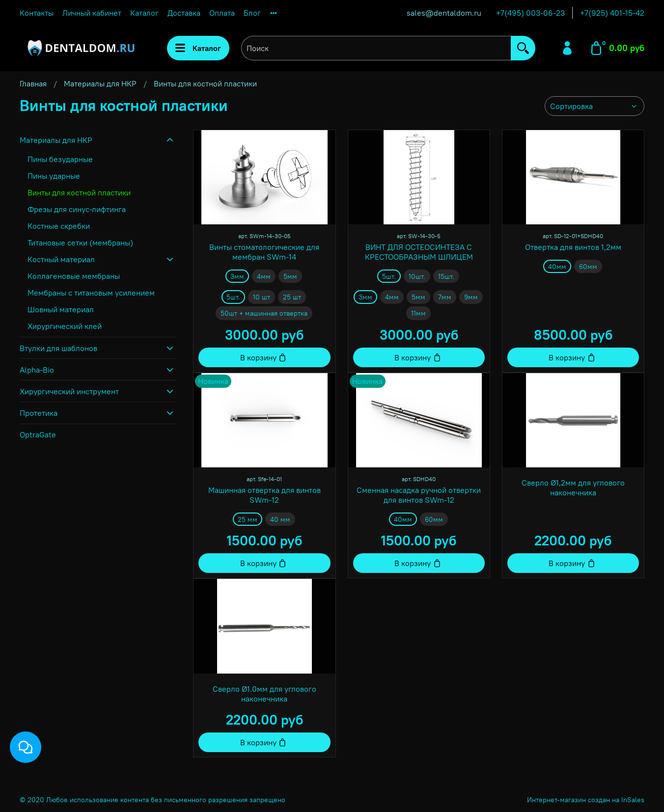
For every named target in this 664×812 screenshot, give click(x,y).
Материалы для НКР (100, 83)
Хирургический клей (65, 326)
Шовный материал (61, 309)
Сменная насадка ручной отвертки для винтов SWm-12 (419, 495)
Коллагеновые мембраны (74, 276)
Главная (33, 83)
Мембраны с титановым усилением (91, 293)
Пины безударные (60, 159)
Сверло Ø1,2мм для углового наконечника (573, 487)
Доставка (184, 13)
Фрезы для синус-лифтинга (77, 209)
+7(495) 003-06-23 (530, 13)
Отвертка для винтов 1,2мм (573, 247)
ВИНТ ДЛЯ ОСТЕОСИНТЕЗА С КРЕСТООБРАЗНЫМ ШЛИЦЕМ (419, 252)
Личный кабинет (92, 13)
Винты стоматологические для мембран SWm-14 (264, 252)
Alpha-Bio (37, 370)
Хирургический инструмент (69, 391)
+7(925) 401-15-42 (612, 13)
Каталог (144, 13)
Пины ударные (54, 176)
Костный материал (61, 259)
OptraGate (38, 434)
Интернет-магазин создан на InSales (586, 800)
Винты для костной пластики (79, 192)
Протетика (39, 413)
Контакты (37, 13)
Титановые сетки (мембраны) (80, 243)
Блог (252, 13)
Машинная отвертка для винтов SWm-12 (264, 495)
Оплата (222, 13)
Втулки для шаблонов (58, 348)
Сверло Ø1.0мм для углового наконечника (264, 694)
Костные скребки (59, 226)
